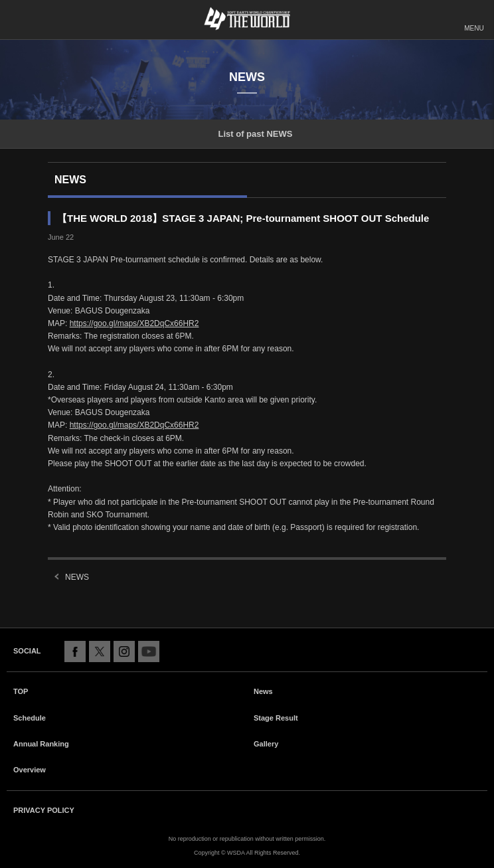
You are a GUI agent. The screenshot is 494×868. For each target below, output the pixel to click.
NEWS (77, 577)
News (263, 691)
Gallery (266, 744)
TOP (21, 691)
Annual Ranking (41, 744)
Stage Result (276, 718)
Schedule (30, 718)
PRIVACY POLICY (44, 810)
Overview (30, 770)
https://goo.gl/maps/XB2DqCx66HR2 (134, 323)
